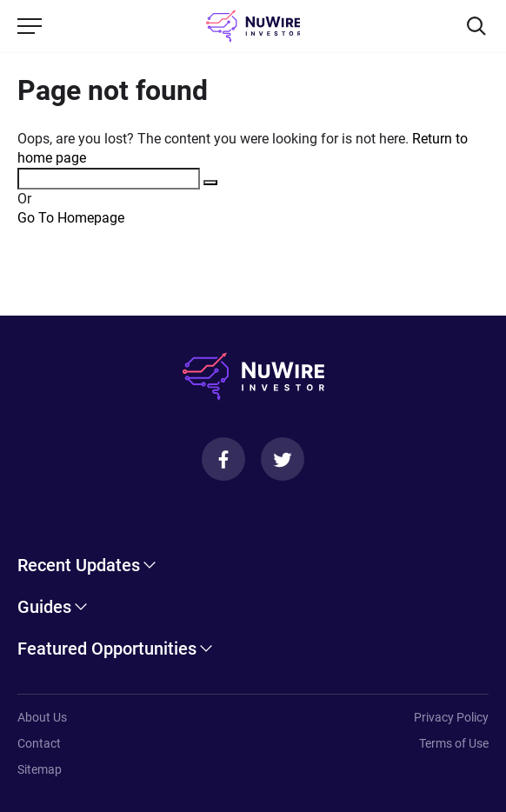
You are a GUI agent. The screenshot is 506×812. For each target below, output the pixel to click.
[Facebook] (223, 459)
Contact (39, 743)
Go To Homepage (71, 218)
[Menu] (30, 26)
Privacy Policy (451, 717)
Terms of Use (454, 743)
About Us (42, 717)
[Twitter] (283, 459)
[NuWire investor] (253, 26)
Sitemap (40, 769)
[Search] (476, 26)
